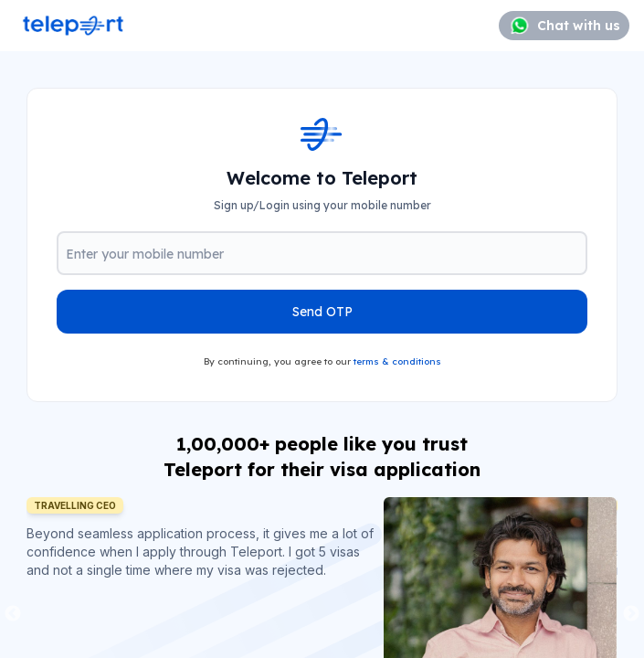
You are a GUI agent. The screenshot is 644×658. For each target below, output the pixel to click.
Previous (13, 614)
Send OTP (322, 312)
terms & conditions (397, 361)
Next (631, 614)
